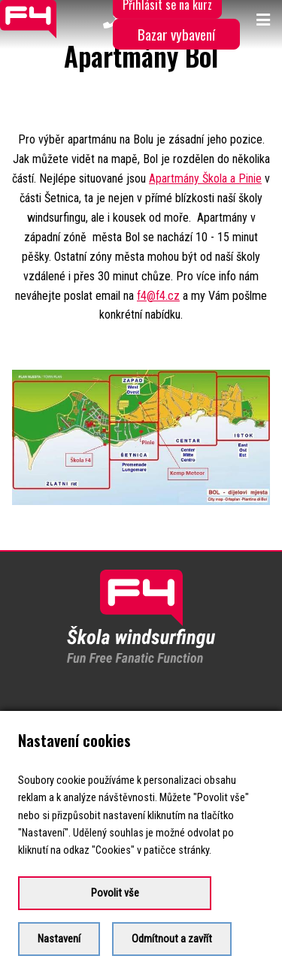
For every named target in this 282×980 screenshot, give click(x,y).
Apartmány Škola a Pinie (205, 178)
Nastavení (59, 939)
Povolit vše (115, 893)
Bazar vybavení (176, 34)
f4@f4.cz (158, 296)
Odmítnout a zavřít (172, 939)
